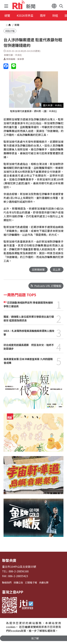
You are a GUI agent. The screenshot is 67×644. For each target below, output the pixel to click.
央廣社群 (44, 583)
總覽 (7, 16)
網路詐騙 (10, 31)
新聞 (17, 25)
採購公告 (18, 583)
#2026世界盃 (26, 16)
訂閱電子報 (31, 583)
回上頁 (57, 270)
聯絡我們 (7, 583)
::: (7, 25)
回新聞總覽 (38, 270)
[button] (7, 5)
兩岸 (45, 16)
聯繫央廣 (9, 560)
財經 (59, 16)
